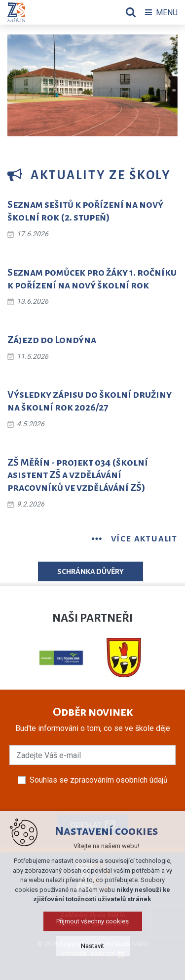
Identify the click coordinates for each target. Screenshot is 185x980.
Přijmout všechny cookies (92, 958)
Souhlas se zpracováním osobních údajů (99, 780)
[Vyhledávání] (131, 12)
